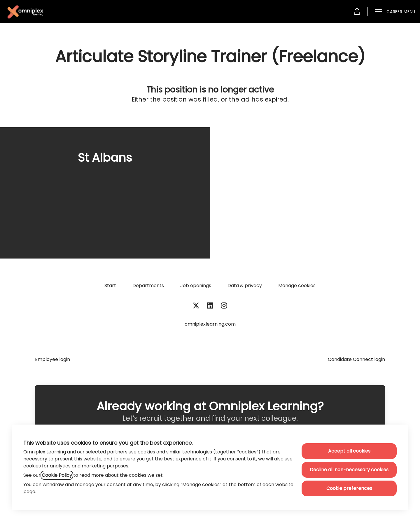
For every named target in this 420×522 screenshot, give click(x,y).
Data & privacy (245, 286)
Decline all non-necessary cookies (349, 470)
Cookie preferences (349, 488)
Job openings (196, 286)
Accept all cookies (349, 451)
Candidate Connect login (356, 359)
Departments (148, 286)
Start (110, 286)
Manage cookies (297, 286)
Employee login (52, 359)
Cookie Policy (57, 475)
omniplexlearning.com (210, 324)
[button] (357, 12)
